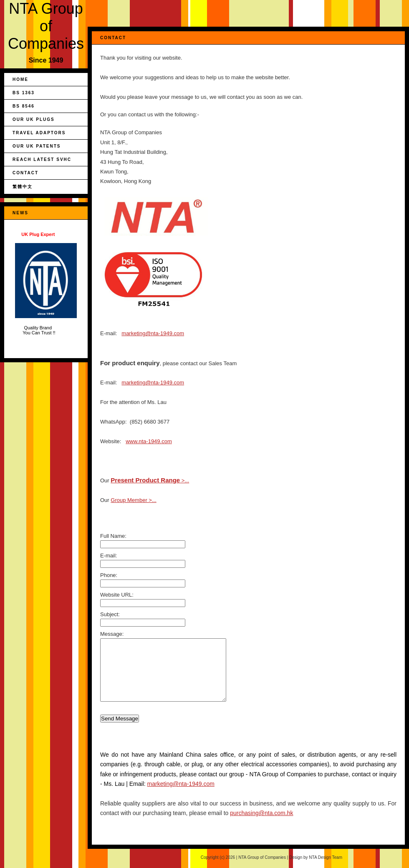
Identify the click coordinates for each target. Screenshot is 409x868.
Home (20, 79)
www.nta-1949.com (149, 441)
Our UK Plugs (34, 119)
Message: (112, 634)
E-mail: (109, 556)
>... (150, 480)
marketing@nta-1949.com (153, 333)
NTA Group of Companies (46, 26)
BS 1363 (24, 93)
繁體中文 (23, 187)
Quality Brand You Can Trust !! (46, 283)
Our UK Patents (37, 146)
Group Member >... (133, 500)
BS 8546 (24, 106)
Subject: (110, 614)
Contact (25, 173)
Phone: (109, 575)
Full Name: (113, 536)
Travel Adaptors (39, 133)
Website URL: (117, 595)
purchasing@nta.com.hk (261, 813)
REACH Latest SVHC (42, 159)
